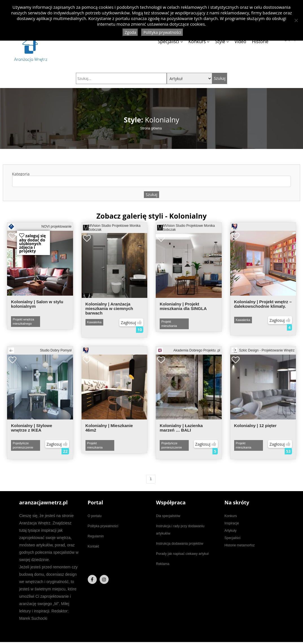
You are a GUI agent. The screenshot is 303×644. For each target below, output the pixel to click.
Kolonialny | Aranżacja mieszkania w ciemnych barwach (109, 308)
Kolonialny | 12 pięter (255, 426)
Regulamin (96, 536)
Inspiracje (232, 523)
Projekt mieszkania (169, 324)
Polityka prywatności (103, 526)
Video (240, 41)
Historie (260, 41)
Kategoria (152, 180)
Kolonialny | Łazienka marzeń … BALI (181, 428)
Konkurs (197, 41)
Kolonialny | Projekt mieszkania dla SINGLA (183, 306)
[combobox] (152, 181)
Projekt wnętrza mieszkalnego (23, 321)
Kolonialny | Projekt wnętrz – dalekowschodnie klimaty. (263, 304)
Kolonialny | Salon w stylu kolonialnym (37, 304)
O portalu (95, 516)
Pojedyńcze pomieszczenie (23, 445)
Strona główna (151, 128)
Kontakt (94, 546)
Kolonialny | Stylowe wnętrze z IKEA (32, 428)
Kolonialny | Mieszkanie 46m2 (109, 428)
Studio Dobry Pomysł (40, 350)
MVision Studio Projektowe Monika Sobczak (112, 228)
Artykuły (231, 531)
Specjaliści (168, 41)
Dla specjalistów (168, 516)
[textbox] (17, 182)
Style (220, 41)
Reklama (163, 564)
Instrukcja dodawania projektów (180, 544)
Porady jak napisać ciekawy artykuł (182, 554)
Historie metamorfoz (240, 545)
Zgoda (130, 32)
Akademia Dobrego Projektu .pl (189, 350)
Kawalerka (94, 322)
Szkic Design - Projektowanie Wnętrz (263, 350)
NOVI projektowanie (40, 227)
